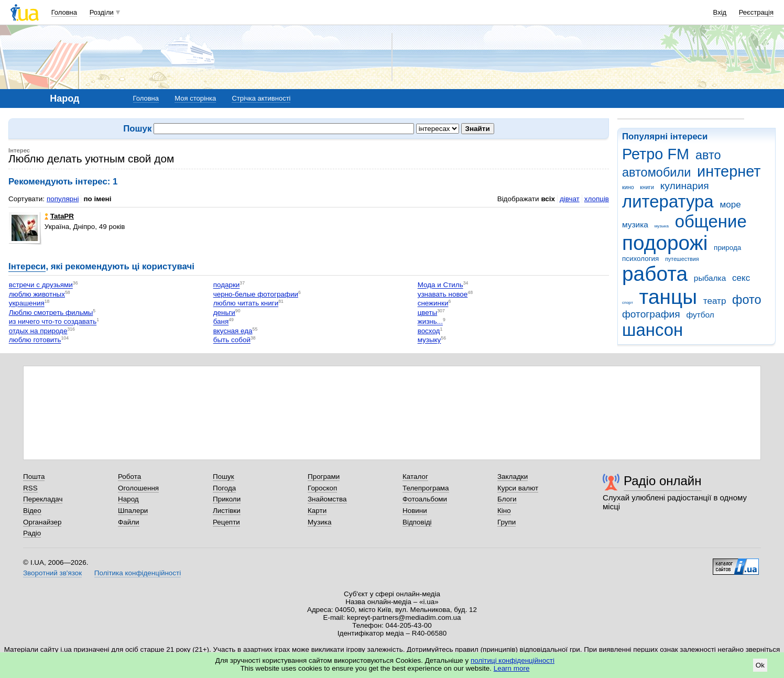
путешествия (682, 259)
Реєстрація (756, 12)
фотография (651, 314)
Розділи (102, 12)
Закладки (513, 477)
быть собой (232, 340)
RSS (30, 488)
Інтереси (27, 266)
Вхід (720, 12)
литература (668, 201)
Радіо (32, 533)
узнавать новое (443, 294)
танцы (668, 297)
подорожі (665, 243)
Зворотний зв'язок (52, 573)
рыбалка (710, 278)
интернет (729, 171)
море (730, 205)
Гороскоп (322, 488)
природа (727, 248)
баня (221, 322)
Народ (128, 499)
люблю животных (37, 294)
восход (429, 331)
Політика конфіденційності (138, 573)
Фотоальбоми (425, 499)
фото (747, 300)
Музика (319, 522)
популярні (63, 199)
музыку (429, 340)
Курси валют (518, 488)
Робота (129, 477)
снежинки (433, 304)
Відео (32, 511)
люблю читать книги (246, 304)
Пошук (224, 477)
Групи (507, 522)
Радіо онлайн (663, 481)
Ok (760, 665)
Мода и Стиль (440, 285)
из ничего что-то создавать (53, 322)
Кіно (504, 511)
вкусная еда (233, 331)
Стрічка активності (261, 98)
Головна (64, 12)
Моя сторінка (195, 98)
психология (640, 259)
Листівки (227, 511)
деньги (224, 313)
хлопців (597, 199)
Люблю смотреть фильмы (51, 313)
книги (647, 187)
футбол (700, 315)
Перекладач (43, 499)
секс (741, 278)
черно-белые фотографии (256, 294)
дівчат (570, 199)
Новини (415, 511)
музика (635, 225)
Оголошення (138, 488)
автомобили (656, 172)
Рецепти (226, 522)
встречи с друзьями (41, 285)
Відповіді (417, 522)
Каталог (415, 477)
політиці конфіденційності (513, 660)
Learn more (512, 668)
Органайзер (42, 522)
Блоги (507, 499)
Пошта (34, 477)
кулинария (685, 186)
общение (711, 221)
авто (708, 155)
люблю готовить (35, 340)
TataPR (59, 216)
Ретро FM (656, 154)
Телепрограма (426, 488)
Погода (224, 488)
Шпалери (133, 511)
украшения (27, 304)
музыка (662, 226)
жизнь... (430, 322)
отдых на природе (38, 331)
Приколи (227, 499)
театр (715, 301)
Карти (317, 511)
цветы (428, 313)
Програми (324, 477)
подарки (227, 285)
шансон (652, 330)
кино (628, 187)
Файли (129, 522)
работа (655, 274)
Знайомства (327, 499)
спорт (628, 303)
